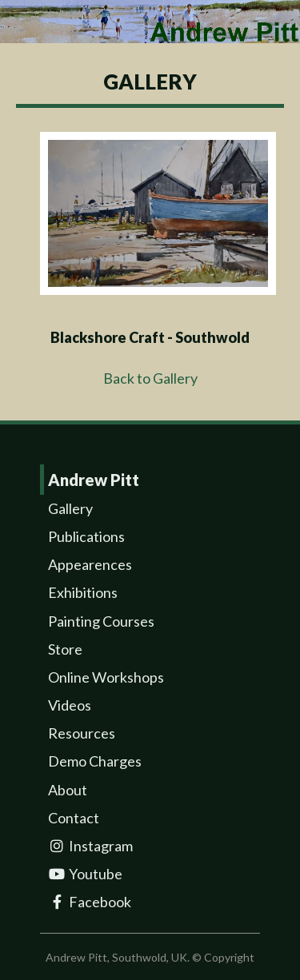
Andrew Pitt (94, 480)
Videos (70, 705)
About (68, 790)
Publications (86, 536)
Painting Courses (101, 621)
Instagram (90, 846)
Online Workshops (106, 677)
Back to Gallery (150, 378)
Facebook (90, 902)
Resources (82, 733)
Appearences (90, 564)
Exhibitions (83, 592)
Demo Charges (95, 761)
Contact (74, 818)
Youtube (85, 874)
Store (65, 649)
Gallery (70, 508)
